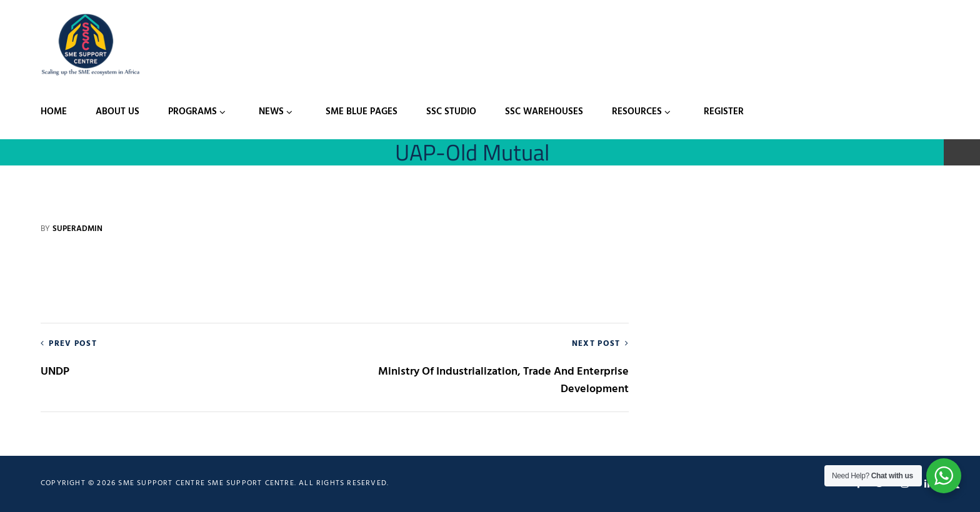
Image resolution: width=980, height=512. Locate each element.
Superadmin (77, 229)
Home (54, 112)
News (271, 112)
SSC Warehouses (544, 112)
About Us (117, 112)
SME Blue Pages (362, 112)
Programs (192, 112)
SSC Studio (451, 112)
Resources (637, 112)
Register (724, 112)
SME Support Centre (251, 483)
